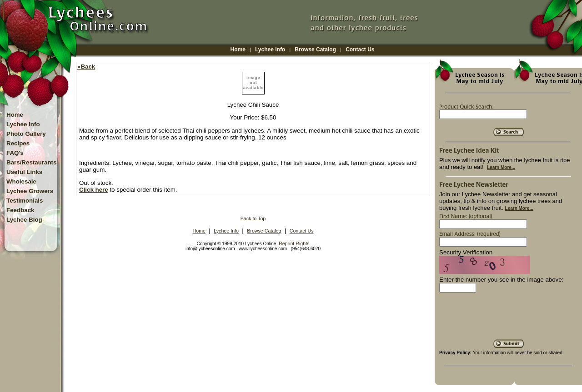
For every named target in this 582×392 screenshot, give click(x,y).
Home (238, 50)
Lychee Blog (24, 220)
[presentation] (508, 319)
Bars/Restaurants (31, 162)
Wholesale (21, 181)
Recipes (18, 143)
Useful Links (24, 172)
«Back (86, 67)
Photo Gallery (26, 134)
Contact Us (360, 50)
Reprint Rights (294, 243)
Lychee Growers (30, 191)
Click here (94, 190)
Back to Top (253, 218)
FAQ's (15, 153)
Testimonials (25, 201)
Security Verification (466, 252)
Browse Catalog (315, 50)
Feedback (20, 210)
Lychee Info (270, 50)
